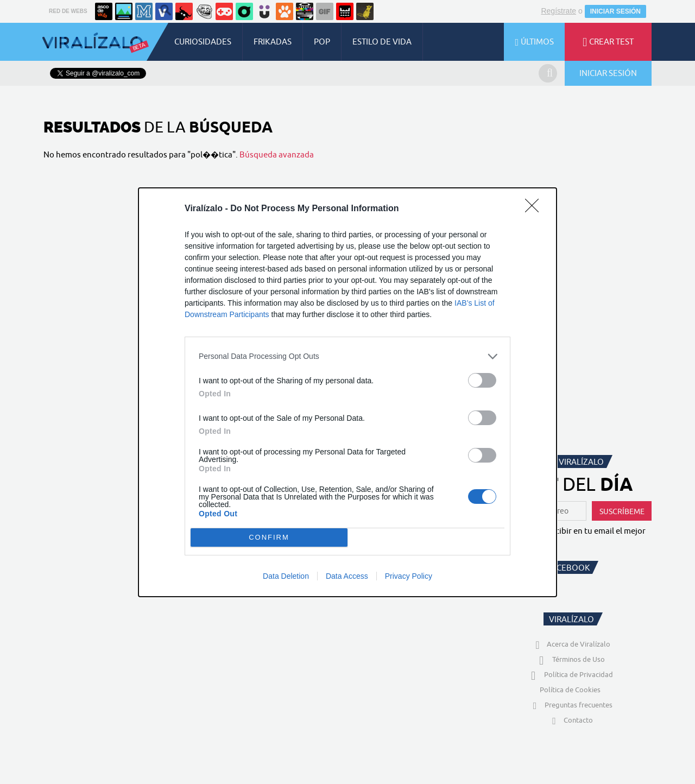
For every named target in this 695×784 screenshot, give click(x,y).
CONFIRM (269, 537)
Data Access (347, 576)
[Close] (535, 209)
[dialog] (347, 392)
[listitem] (347, 356)
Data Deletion (286, 576)
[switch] (482, 380)
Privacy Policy (409, 576)
